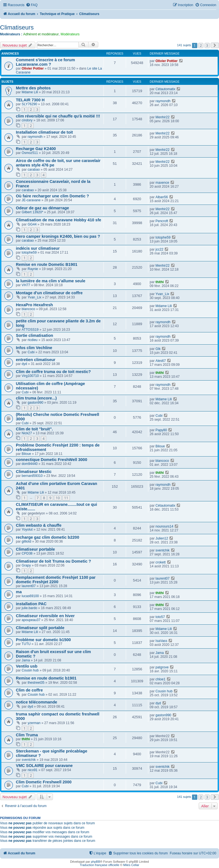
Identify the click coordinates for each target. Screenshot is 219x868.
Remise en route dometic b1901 (46, 678)
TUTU (26, 644)
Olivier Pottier (33, 68)
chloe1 (161, 679)
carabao (34, 170)
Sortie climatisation (35, 335)
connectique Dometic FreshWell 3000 (51, 460)
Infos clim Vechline (34, 348)
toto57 (160, 617)
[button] (215, 45)
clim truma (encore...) (36, 398)
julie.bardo (29, 608)
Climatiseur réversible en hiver (45, 616)
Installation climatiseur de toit (44, 132)
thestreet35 (36, 683)
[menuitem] (32, 5)
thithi (160, 282)
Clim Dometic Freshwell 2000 (44, 782)
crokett (161, 562)
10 (58, 498)
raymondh (163, 101)
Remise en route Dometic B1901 (47, 264)
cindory (27, 120)
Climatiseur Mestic (34, 472)
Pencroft (162, 221)
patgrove (162, 667)
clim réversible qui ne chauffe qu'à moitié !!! (58, 116)
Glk (158, 349)
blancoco (28, 309)
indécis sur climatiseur (38, 248)
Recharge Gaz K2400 (36, 149)
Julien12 (162, 538)
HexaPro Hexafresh (34, 305)
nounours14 (164, 526)
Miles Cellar (131, 865)
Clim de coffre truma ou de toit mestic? (53, 372)
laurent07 (29, 586)
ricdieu (33, 340)
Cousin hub (30, 670)
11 (66, 498)
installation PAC (31, 604)
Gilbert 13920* (32, 212)
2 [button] (201, 45)
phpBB (96, 862)
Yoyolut (27, 529)
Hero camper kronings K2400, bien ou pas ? (58, 236)
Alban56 (162, 197)
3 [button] (207, 45)
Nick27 (27, 433)
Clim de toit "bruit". (34, 429)
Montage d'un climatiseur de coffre (49, 293)
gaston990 (35, 403)
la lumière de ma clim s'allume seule (51, 281)
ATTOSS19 (30, 330)
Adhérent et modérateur (41, 34)
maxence (162, 183)
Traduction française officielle (100, 865)
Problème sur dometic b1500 (43, 640)
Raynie (33, 269)
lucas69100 (30, 596)
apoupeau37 (31, 620)
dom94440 (30, 464)
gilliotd (26, 541)
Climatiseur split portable (40, 628)
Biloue (26, 454)
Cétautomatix (165, 89)
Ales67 (161, 361)
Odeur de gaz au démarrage (42, 208)
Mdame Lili (30, 92)
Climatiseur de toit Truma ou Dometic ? (53, 561)
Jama (26, 660)
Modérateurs (70, 34)
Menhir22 (163, 117)
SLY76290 (29, 104)
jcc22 (159, 249)
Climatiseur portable (35, 549)
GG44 (32, 224)
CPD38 (27, 553)
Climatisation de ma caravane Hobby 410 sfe (59, 220)
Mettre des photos (33, 88)
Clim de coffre (29, 690)
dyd (24, 364)
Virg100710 (30, 376)
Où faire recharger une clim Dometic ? (52, 196)
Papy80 (161, 430)
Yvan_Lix (34, 297)
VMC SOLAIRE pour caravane (44, 766)
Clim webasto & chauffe (39, 525)
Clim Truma (27, 735)
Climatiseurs (17, 27)
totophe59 (163, 237)
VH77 (26, 285)
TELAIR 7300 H (30, 100)
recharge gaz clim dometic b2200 (48, 537)
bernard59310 (32, 476)
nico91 (33, 770)
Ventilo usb (27, 666)
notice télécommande (36, 702)
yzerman (34, 723)
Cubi (31, 352)
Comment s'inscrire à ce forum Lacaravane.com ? (45, 62)
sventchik (163, 550)
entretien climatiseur (36, 360)
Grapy (26, 565)
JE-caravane (31, 200)
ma (19, 592)
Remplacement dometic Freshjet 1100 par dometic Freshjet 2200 (56, 580)
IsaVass (161, 641)
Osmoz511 (30, 153)
